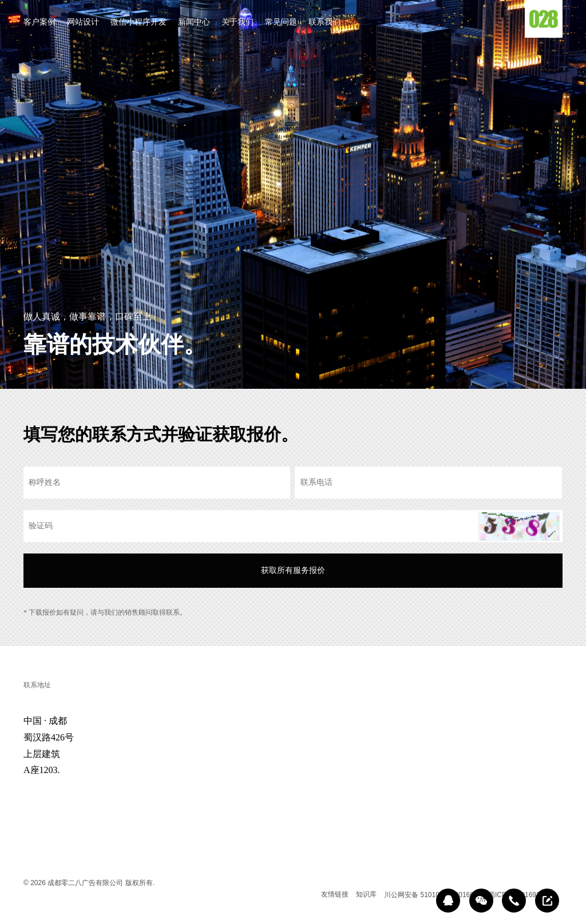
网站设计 (83, 23)
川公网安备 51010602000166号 (432, 895)
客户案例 (39, 23)
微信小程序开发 (138, 23)
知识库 (366, 894)
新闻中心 (194, 23)
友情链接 (335, 894)
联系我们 (324, 23)
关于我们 (237, 23)
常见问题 (281, 23)
